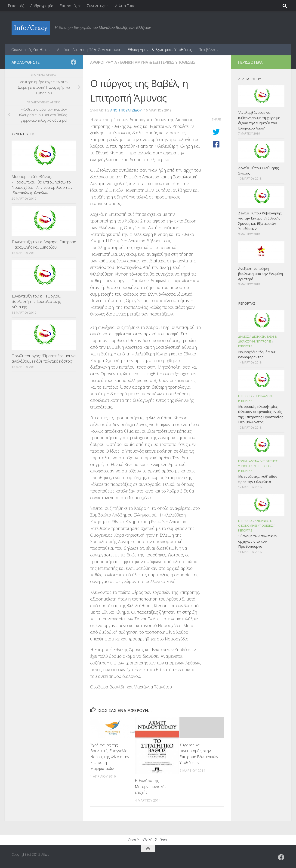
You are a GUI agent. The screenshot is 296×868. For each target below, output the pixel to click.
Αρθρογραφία (42, 6)
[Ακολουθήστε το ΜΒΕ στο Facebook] (74, 62)
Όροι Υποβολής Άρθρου (148, 840)
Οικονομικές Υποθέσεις (31, 50)
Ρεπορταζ (245, 346)
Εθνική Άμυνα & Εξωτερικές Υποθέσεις (160, 50)
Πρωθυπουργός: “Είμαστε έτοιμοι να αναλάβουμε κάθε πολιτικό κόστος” (44, 359)
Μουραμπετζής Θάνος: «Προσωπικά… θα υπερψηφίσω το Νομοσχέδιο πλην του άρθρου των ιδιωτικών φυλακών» (42, 185)
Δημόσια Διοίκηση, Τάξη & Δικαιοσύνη (89, 50)
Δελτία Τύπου (126, 6)
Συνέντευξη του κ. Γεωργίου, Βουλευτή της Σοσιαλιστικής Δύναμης (36, 301)
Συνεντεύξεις (98, 6)
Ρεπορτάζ (16, 6)
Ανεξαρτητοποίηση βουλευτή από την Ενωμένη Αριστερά (261, 274)
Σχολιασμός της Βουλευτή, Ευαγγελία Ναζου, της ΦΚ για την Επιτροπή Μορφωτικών (110, 757)
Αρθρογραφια (104, 62)
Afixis (45, 854)
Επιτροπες (264, 341)
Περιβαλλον (263, 396)
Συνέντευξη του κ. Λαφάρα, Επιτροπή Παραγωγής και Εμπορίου (44, 245)
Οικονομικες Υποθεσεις (256, 526)
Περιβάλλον (208, 50)
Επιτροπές (68, 6)
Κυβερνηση (263, 521)
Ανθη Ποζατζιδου (126, 110)
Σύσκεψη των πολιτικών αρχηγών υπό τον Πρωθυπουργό (258, 541)
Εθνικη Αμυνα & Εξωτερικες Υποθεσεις (158, 62)
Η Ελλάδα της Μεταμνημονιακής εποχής (151, 786)
